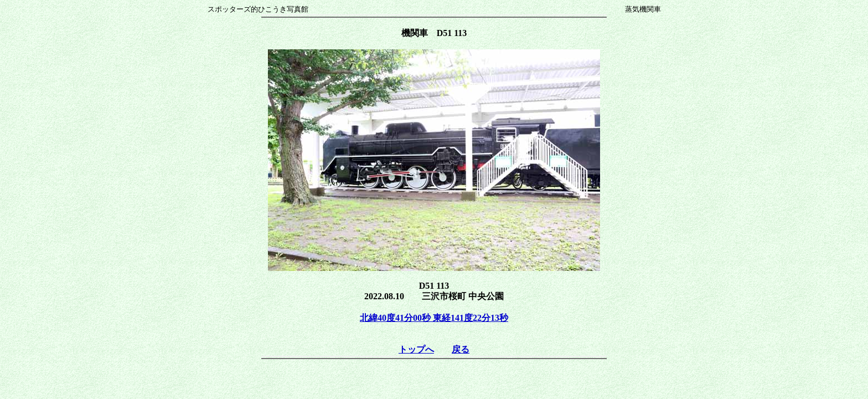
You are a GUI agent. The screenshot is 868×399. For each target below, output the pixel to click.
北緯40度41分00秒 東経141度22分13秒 (434, 318)
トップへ (416, 349)
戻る (461, 349)
